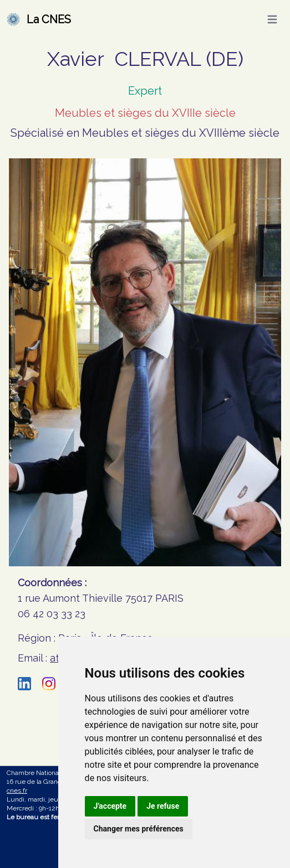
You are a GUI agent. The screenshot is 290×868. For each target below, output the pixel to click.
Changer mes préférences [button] (139, 829)
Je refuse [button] (163, 806)
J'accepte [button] (110, 806)
